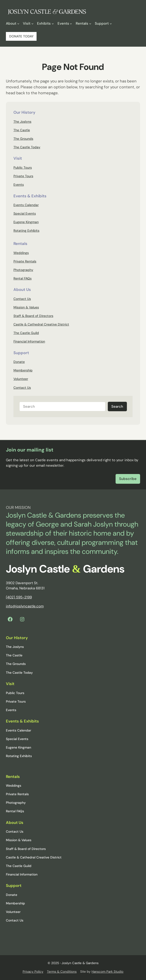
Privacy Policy (33, 972)
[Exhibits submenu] (53, 23)
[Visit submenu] (32, 23)
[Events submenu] (71, 23)
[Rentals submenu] (90, 23)
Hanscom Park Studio (107, 972)
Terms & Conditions (62, 972)
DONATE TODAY (21, 36)
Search (117, 406)
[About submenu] (18, 23)
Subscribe (128, 479)
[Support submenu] (111, 23)
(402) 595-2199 (19, 597)
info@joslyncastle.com (25, 606)
